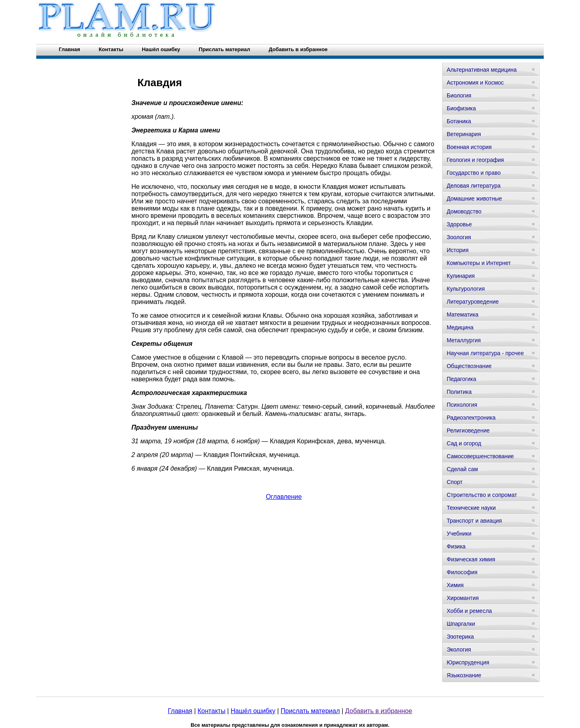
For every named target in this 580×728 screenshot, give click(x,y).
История (458, 250)
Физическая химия (471, 559)
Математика (463, 314)
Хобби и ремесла (469, 611)
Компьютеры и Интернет (479, 263)
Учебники (459, 534)
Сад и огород (464, 443)
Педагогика (461, 379)
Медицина (460, 327)
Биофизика (461, 108)
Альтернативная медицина (482, 70)
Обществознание (469, 366)
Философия (462, 572)
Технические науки (471, 508)
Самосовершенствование (480, 456)
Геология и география (475, 160)
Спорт (455, 482)
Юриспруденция (468, 662)
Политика (459, 392)
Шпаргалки (461, 624)
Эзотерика (460, 637)
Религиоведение (468, 430)
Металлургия (464, 340)
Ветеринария (464, 134)
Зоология (459, 237)
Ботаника (459, 121)
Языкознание (464, 675)
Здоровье (459, 224)
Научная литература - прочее (485, 353)
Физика (456, 546)
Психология (462, 405)
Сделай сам (462, 469)
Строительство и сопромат (482, 495)
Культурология (466, 289)
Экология (459, 649)
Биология (459, 95)
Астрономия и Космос (475, 83)
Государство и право (474, 173)
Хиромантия (463, 598)
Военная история (469, 147)
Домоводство (464, 211)
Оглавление (284, 497)
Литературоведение (473, 302)
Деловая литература (474, 186)
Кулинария (461, 276)
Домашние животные (474, 199)
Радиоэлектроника (471, 418)
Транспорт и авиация (474, 521)
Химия (455, 585)
